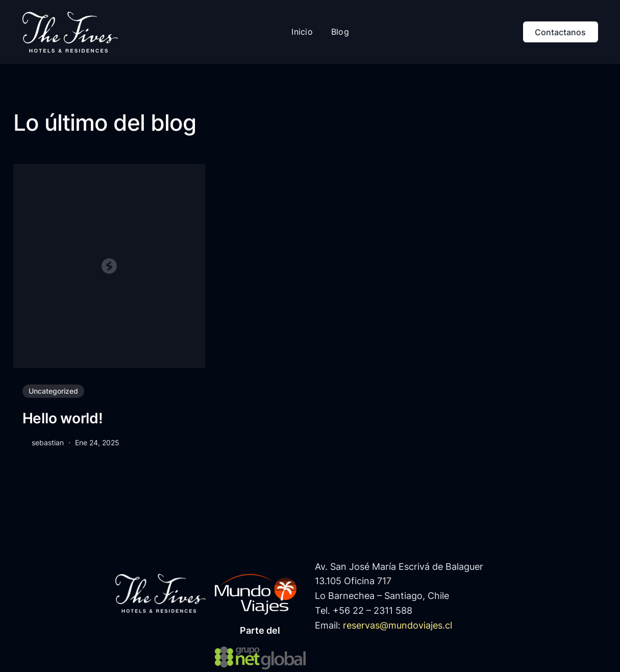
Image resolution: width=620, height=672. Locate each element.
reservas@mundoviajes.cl (398, 625)
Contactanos (560, 32)
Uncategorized (53, 391)
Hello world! (63, 418)
